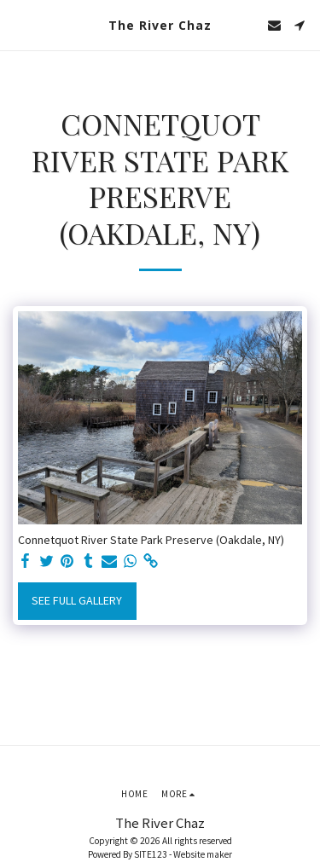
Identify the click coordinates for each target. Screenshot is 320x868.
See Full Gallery (77, 600)
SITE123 (151, 854)
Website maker (203, 854)
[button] (19, 24)
